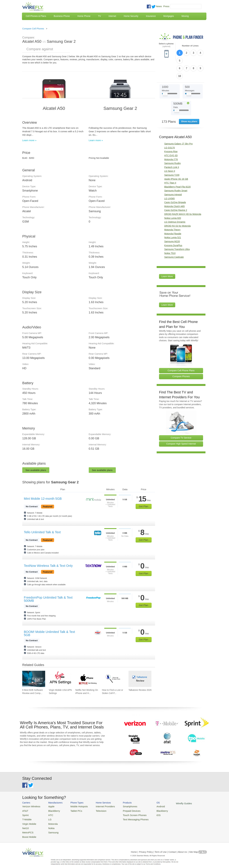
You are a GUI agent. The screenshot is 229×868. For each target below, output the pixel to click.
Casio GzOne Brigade (175, 184)
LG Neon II (170, 152)
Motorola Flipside (173, 215)
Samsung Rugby (173, 144)
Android (148, 806)
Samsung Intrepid (173, 176)
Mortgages (169, 16)
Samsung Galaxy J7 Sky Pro (178, 125)
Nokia (48, 825)
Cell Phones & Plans (36, 16)
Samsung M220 (172, 223)
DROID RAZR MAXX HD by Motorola (183, 195)
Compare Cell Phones (33, 29)
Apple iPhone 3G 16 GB (176, 160)
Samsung (50, 829)
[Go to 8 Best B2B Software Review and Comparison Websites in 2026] (34, 679)
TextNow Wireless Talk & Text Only (48, 566)
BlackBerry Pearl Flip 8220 (177, 168)
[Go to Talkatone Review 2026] (140, 679)
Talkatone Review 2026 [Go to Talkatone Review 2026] (140, 690)
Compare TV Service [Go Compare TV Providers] (181, 419)
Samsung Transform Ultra (177, 230)
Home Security (131, 16)
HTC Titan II (170, 164)
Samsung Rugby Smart (176, 172)
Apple (48, 806)
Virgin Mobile (28, 822)
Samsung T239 (172, 156)
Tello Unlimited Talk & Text (42, 532)
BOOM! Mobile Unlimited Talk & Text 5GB (49, 633)
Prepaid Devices (122, 810)
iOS (146, 814)
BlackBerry (51, 810)
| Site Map (193, 848)
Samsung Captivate (174, 238)
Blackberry (150, 810)
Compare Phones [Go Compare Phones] (181, 358)
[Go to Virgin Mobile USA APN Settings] (60, 679)
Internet (112, 16)
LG (47, 818)
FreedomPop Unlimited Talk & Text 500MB (48, 599)
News (159, 6)
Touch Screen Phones (125, 814)
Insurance (151, 16)
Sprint (25, 814)
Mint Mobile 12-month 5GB (43, 499)
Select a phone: (166, 45)
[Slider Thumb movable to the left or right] (165, 76)
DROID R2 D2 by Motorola (177, 207)
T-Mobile (26, 818)
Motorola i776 (171, 141)
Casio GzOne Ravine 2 (176, 191)
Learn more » (29, 140)
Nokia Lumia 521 (173, 219)
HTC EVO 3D (171, 137)
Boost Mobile (28, 833)
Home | (134, 848)
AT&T (25, 810)
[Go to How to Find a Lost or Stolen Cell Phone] (113, 679)
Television (95, 810)
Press (166, 6)
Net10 (25, 825)
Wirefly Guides (170, 803)
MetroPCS (27, 829)
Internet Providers (99, 806)
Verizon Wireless (30, 806)
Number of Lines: (190, 46)
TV (100, 16)
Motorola (50, 822)
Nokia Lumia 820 (173, 199)
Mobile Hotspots (75, 806)
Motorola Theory (172, 211)
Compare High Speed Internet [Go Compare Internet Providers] (181, 425)
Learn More (167, 258)
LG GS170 (170, 129)
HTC (48, 814)
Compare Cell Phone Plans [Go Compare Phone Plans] (181, 352)
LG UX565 (169, 180)
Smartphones (121, 806)
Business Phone (62, 16)
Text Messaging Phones (126, 818)
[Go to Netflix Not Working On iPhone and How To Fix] (87, 679)
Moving (185, 16)
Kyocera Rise (171, 133)
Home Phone (84, 16)
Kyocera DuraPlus (173, 226)
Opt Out (203, 848)
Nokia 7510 (170, 234)
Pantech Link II (172, 148)
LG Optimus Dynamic (175, 203)
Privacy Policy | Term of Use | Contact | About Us (163, 848)
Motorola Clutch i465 (174, 187)
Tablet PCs (73, 810)
